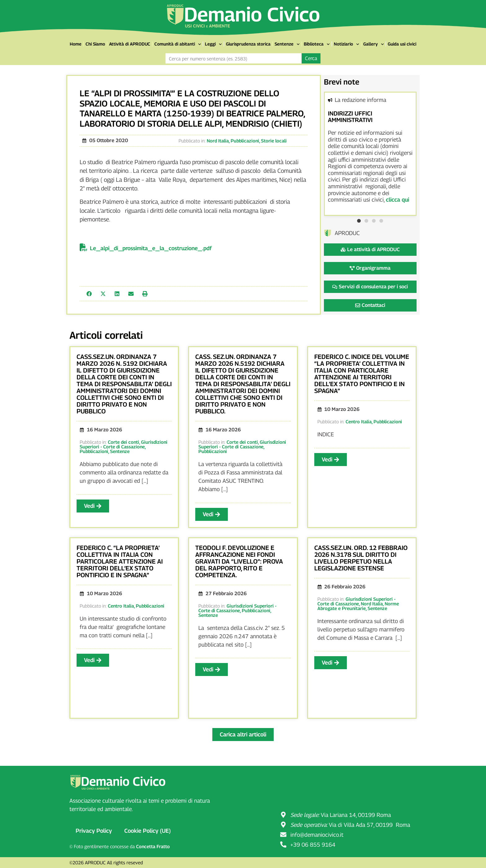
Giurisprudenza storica (248, 44)
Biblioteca (317, 44)
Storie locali (274, 141)
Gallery (374, 44)
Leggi (213, 44)
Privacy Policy (94, 831)
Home (76, 44)
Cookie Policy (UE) (148, 831)
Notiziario (347, 44)
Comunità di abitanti (178, 44)
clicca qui (398, 200)
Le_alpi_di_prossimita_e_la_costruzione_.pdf (151, 248)
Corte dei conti (124, 442)
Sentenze (287, 44)
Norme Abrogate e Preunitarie (358, 606)
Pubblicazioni (245, 141)
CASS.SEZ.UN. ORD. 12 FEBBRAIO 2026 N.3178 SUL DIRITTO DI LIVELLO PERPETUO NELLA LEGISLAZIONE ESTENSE (361, 558)
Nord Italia (218, 141)
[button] (89, 294)
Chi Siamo (95, 44)
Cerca (311, 58)
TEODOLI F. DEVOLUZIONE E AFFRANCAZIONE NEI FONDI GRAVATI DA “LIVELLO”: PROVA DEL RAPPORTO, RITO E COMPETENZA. (239, 561)
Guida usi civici (402, 44)
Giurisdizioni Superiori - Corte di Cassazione (124, 444)
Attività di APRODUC (130, 44)
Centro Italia (359, 421)
